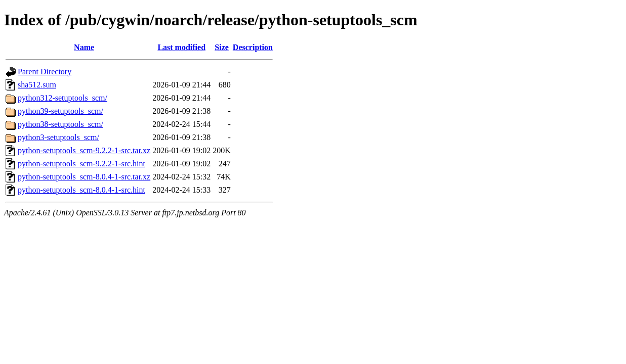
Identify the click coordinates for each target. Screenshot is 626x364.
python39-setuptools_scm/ (60, 111)
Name (84, 47)
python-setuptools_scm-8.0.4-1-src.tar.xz (84, 177)
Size (222, 47)
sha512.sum (37, 85)
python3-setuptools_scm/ (58, 137)
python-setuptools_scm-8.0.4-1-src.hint (81, 190)
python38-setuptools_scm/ (60, 124)
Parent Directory (45, 72)
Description (253, 47)
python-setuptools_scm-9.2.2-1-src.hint (81, 164)
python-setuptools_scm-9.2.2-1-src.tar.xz (84, 150)
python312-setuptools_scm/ (62, 98)
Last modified (181, 47)
